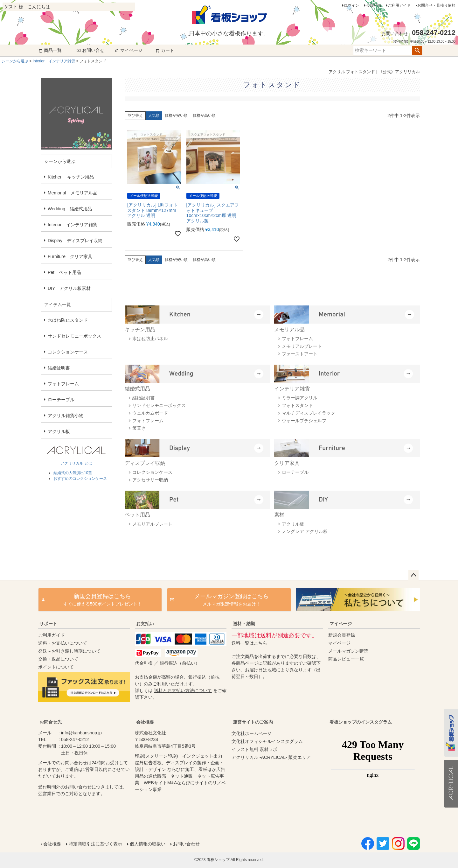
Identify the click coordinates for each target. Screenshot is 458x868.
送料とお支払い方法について (183, 690)
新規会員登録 (342, 635)
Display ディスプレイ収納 (75, 241)
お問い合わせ (186, 844)
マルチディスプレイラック (309, 413)
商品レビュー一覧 (346, 659)
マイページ (128, 50)
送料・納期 (244, 624)
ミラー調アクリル (300, 398)
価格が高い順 (204, 115)
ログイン (351, 5)
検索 (417, 51)
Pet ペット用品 (64, 272)
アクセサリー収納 (150, 480)
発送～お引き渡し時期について (69, 651)
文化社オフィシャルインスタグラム (267, 741)
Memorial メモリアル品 (73, 193)
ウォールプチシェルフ (304, 421)
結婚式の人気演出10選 (73, 473)
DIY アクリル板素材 (69, 288)
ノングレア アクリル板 (305, 531)
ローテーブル (61, 400)
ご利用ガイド (399, 5)
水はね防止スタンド (68, 320)
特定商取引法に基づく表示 (95, 844)
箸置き (139, 428)
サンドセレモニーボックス (74, 336)
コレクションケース (68, 352)
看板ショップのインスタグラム (361, 722)
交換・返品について (58, 659)
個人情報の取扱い (148, 844)
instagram (373, 776)
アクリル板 (59, 431)
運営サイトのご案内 (253, 722)
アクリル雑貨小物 (66, 416)
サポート (48, 624)
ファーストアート (300, 354)
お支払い (145, 624)
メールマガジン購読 (348, 651)
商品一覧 (50, 50)
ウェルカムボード (150, 413)
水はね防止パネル (150, 339)
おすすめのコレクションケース (80, 479)
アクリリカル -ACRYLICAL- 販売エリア (271, 757)
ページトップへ (413, 575)
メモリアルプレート (302, 346)
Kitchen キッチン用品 (71, 177)
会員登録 (373, 5)
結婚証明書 (59, 368)
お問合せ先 (51, 722)
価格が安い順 (176, 115)
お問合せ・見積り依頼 (436, 5)
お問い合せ (90, 50)
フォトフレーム (63, 384)
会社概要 (145, 722)
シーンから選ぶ (15, 61)
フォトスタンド (297, 405)
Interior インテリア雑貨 (54, 61)
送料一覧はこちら (249, 643)
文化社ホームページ (252, 733)
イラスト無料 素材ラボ (254, 749)
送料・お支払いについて (63, 643)
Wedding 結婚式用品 (70, 209)
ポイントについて (56, 667)
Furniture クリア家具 (70, 256)
